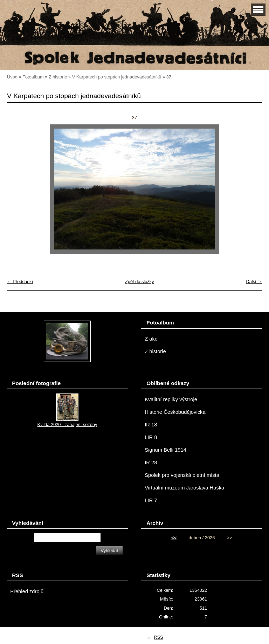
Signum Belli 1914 (165, 450)
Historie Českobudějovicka (175, 412)
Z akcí (152, 339)
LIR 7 (151, 500)
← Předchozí (20, 282)
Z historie (58, 77)
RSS (158, 637)
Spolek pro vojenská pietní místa (182, 475)
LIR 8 (151, 437)
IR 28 (151, 463)
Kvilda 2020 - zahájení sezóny (67, 424)
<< (174, 538)
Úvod (12, 77)
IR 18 (151, 425)
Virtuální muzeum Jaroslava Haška (184, 488)
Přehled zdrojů (27, 591)
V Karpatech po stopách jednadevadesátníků (117, 77)
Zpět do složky (140, 282)
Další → (254, 282)
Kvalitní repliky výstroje (171, 399)
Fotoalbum (33, 77)
